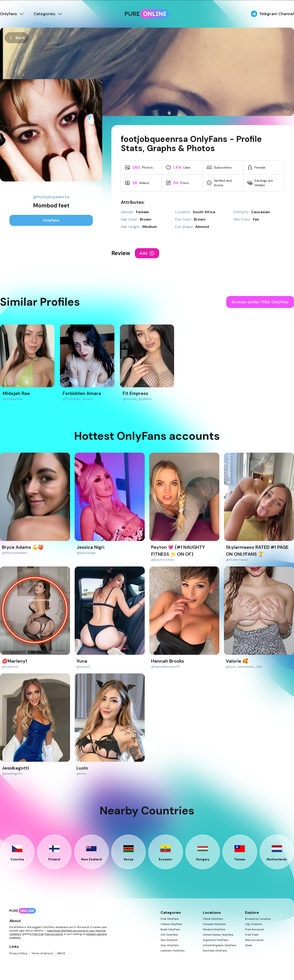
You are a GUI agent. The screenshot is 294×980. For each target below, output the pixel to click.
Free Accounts (254, 930)
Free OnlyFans (170, 919)
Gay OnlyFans (170, 945)
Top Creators (254, 924)
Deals (249, 945)
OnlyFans (51, 220)
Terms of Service (42, 953)
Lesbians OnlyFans (173, 951)
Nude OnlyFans (170, 930)
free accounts (54, 934)
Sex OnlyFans (169, 940)
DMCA (61, 953)
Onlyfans (12, 14)
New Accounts (254, 940)
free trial (38, 934)
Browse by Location (258, 919)
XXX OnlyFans (169, 935)
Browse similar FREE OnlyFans (260, 302)
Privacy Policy (18, 953)
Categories (48, 14)
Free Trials (252, 935)
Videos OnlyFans (171, 924)
